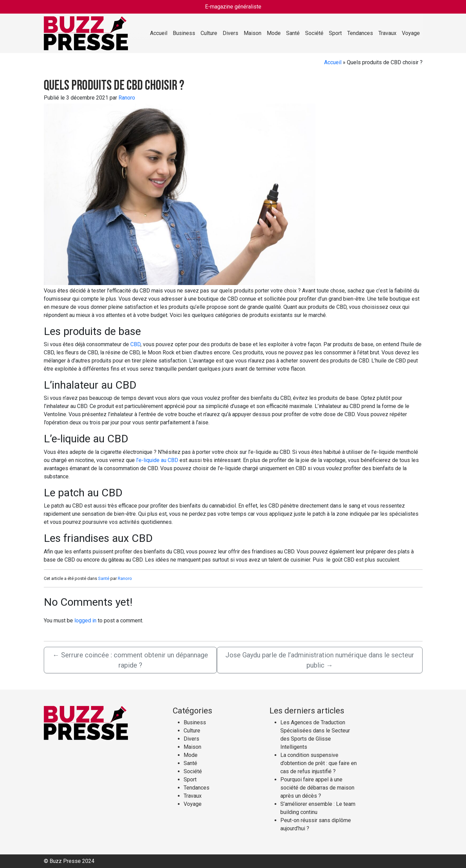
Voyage (411, 33)
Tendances (360, 33)
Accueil (159, 33)
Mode (274, 33)
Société (314, 33)
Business (184, 33)
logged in (85, 621)
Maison (253, 33)
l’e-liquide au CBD (157, 460)
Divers (230, 33)
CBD (135, 344)
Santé (293, 33)
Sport (335, 33)
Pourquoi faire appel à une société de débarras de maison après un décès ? (317, 788)
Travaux (387, 33)
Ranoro (127, 98)
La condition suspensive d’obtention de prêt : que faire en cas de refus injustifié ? (319, 763)
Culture (209, 33)
